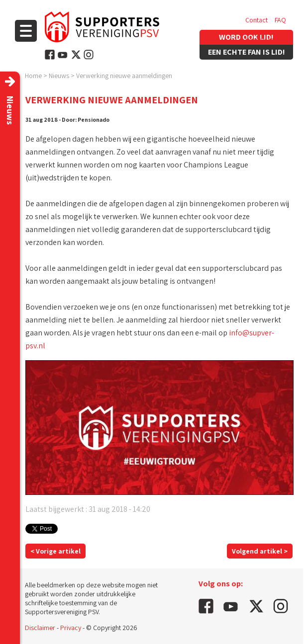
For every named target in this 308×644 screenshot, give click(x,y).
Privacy (71, 628)
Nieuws (59, 76)
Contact (257, 20)
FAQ (280, 20)
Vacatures (259, 40)
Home (33, 76)
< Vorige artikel (55, 551)
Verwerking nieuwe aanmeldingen (124, 76)
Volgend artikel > (260, 551)
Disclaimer (40, 628)
